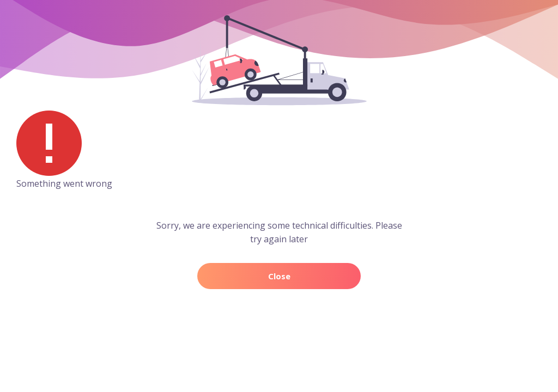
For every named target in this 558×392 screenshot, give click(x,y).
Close (279, 276)
